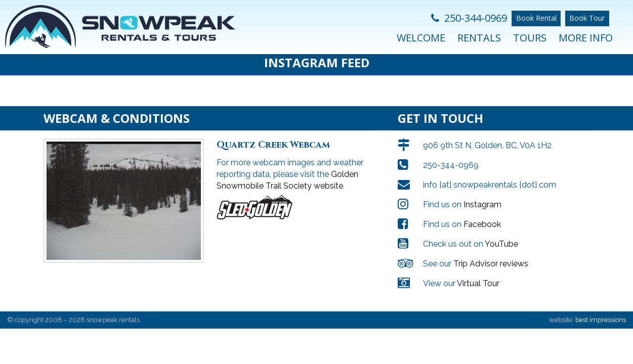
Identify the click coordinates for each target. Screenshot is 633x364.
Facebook (482, 214)
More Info (586, 38)
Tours (530, 38)
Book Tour (587, 18)
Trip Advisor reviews (491, 254)
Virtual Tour (478, 273)
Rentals (479, 38)
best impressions (601, 310)
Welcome (421, 38)
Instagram (482, 194)
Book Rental (536, 18)
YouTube (501, 234)
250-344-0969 (469, 18)
